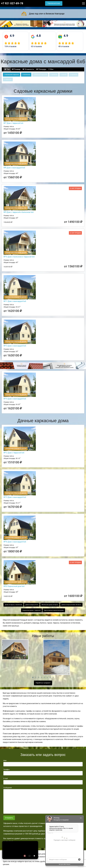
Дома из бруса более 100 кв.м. (71, 605)
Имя (43, 763)
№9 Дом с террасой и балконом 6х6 (19, 212)
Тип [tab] (7, 69)
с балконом (26, 75)
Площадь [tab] (41, 69)
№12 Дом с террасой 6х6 (14, 453)
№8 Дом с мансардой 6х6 (14, 168)
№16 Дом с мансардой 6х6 (15, 542)
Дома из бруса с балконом (13, 605)
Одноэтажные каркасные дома (54, 610)
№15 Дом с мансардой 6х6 (15, 497)
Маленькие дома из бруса (50, 605)
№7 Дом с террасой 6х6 (13, 123)
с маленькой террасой (12, 75)
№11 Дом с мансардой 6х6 (15, 301)
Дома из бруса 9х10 (32, 605)
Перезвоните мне (54, 3)
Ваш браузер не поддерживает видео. (20, 850)
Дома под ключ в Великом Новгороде (43, 14)
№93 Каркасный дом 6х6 (14, 586)
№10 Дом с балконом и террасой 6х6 (19, 257)
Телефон (43, 772)
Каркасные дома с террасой (32, 610)
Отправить (9, 818)
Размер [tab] (16, 69)
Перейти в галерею (43, 683)
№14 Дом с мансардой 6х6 (15, 399)
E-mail (43, 781)
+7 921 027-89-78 (12, 3)
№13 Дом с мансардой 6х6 (15, 346)
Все (51, 69)
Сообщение (43, 800)
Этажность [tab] (28, 69)
